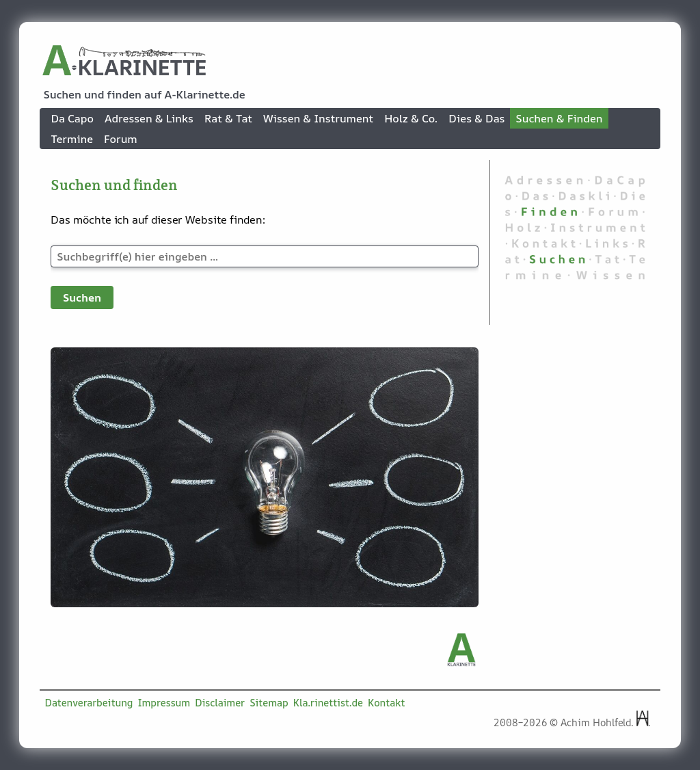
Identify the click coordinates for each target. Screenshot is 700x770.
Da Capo (72, 118)
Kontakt (386, 703)
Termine (72, 139)
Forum (121, 139)
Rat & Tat (228, 118)
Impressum (164, 703)
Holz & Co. (411, 118)
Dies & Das (476, 118)
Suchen (82, 297)
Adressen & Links (149, 118)
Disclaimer (220, 703)
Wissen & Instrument (318, 118)
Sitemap (269, 703)
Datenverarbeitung (89, 703)
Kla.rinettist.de (328, 703)
